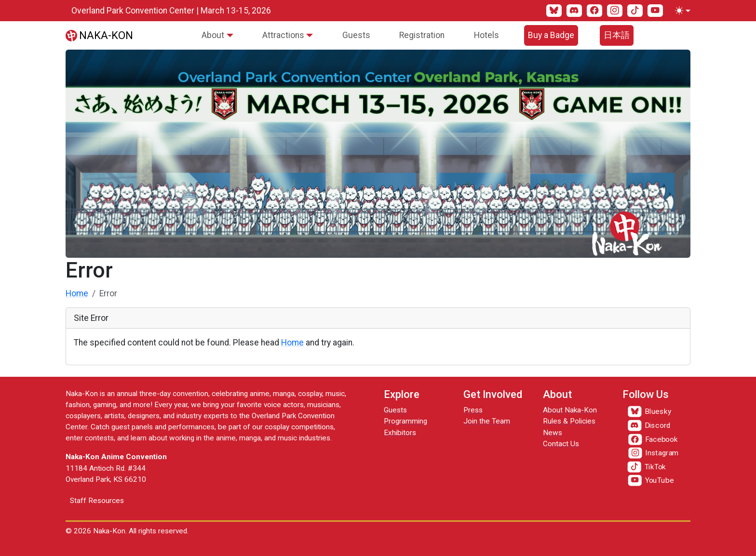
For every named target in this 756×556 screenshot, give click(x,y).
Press (473, 410)
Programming (405, 421)
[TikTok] (635, 11)
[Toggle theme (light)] (681, 11)
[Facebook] (594, 11)
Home (77, 293)
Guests (356, 35)
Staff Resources (97, 501)
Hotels (486, 35)
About (213, 35)
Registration (422, 35)
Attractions (283, 35)
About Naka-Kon (570, 410)
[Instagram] (615, 11)
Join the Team (487, 421)
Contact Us (561, 444)
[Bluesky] (554, 11)
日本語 (617, 35)
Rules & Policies (569, 421)
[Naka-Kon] (99, 35)
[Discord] (574, 11)
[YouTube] (655, 11)
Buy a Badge (551, 35)
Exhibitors (400, 433)
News (553, 433)
